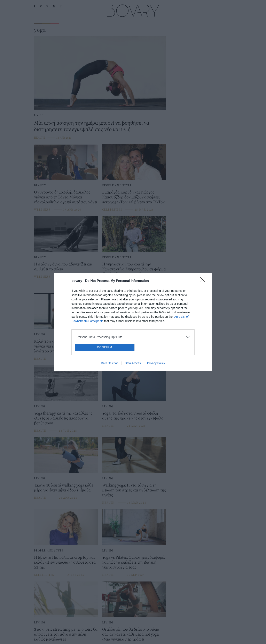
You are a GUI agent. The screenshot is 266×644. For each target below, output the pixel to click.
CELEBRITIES (112, 210)
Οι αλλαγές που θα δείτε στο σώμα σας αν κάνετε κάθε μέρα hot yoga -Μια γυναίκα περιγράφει (131, 634)
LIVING (39, 115)
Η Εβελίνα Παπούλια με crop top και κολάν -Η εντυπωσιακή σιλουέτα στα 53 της (65, 562)
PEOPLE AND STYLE (117, 185)
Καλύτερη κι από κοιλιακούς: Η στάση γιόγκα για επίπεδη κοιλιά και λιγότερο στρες (66, 346)
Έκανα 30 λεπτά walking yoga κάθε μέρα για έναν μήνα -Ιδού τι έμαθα (64, 487)
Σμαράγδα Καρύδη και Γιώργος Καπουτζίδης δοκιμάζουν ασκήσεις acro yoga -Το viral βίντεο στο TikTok (133, 197)
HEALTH (39, 138)
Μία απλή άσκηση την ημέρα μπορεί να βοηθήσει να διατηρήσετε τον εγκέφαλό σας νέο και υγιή (92, 126)
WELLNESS (42, 210)
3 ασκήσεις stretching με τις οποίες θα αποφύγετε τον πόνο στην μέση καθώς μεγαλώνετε (66, 634)
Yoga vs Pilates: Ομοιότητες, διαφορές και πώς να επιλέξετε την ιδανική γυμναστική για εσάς (134, 562)
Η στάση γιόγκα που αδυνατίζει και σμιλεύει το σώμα (63, 266)
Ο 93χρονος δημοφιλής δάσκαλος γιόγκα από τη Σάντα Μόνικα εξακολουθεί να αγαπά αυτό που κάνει (66, 197)
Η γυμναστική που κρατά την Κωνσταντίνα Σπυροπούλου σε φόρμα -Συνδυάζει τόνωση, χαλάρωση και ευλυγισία (134, 271)
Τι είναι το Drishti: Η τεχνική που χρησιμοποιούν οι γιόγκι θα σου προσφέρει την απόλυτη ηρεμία (130, 346)
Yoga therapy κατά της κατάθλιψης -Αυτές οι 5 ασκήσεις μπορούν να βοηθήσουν (63, 418)
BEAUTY (40, 185)
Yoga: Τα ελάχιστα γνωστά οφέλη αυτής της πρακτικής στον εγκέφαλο (133, 415)
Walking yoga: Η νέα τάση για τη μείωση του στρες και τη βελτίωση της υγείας (134, 490)
